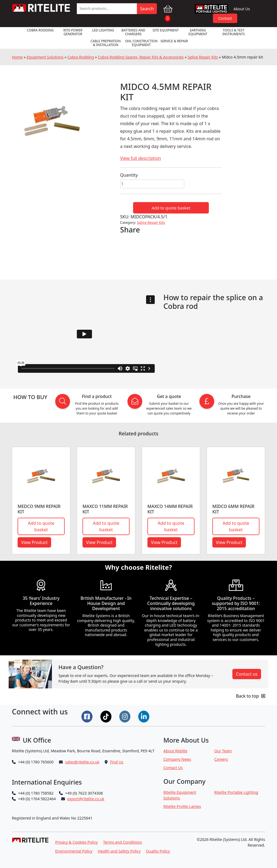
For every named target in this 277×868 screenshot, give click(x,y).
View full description (141, 158)
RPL (212, 9)
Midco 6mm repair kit (233, 509)
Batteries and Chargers (133, 32)
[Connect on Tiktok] (107, 716)
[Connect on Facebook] (88, 716)
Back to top (250, 696)
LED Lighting (103, 30)
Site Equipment (166, 30)
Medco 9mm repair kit (39, 509)
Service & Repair (174, 41)
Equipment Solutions (45, 57)
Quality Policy (158, 851)
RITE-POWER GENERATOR (73, 32)
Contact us (247, 674)
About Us (242, 9)
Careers (221, 759)
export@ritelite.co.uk (86, 799)
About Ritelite (175, 751)
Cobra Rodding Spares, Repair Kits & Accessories (141, 57)
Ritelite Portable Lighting (236, 792)
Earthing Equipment (198, 32)
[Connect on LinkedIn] (144, 716)
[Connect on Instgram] (126, 716)
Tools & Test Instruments (234, 32)
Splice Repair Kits (203, 57)
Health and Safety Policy (119, 851)
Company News (177, 759)
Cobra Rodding (40, 30)
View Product (34, 542)
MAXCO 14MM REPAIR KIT (170, 509)
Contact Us (173, 768)
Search (147, 9)
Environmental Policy (74, 851)
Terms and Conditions (122, 842)
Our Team (223, 751)
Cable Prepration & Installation (106, 43)
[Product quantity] (152, 184)
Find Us (117, 762)
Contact (225, 18)
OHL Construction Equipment (141, 43)
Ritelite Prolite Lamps (182, 806)
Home (17, 57)
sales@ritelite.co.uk (82, 762)
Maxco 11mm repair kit (105, 509)
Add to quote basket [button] (41, 526)
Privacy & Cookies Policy (76, 842)
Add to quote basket (171, 208)
